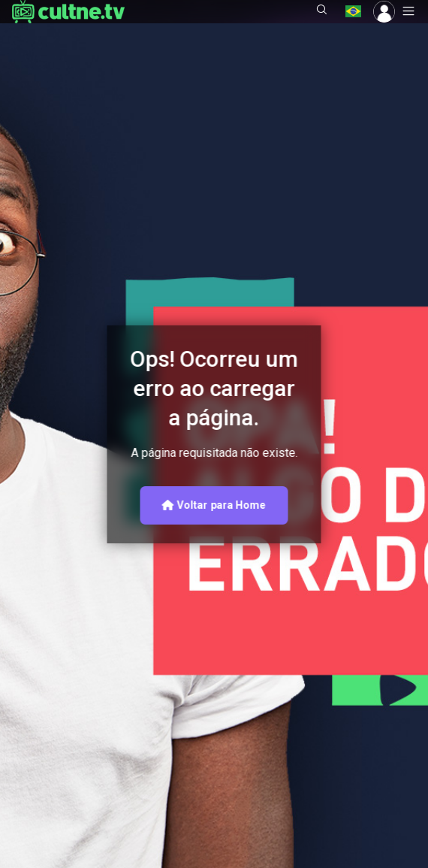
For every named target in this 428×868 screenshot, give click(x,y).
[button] (322, 11)
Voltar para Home (214, 505)
